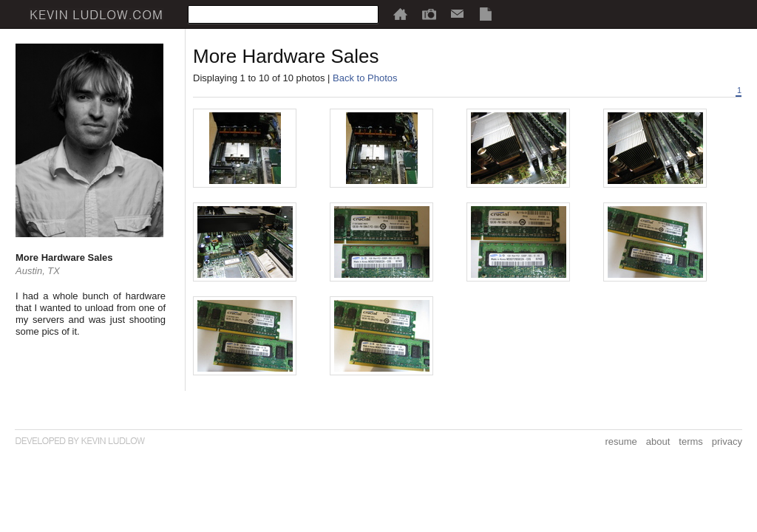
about (658, 441)
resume (621, 441)
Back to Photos (365, 78)
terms (691, 441)
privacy (727, 441)
